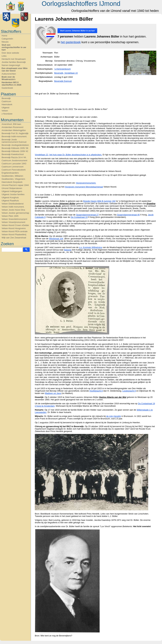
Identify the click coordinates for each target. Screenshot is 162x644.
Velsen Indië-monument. (13, 207)
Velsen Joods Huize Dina (13, 210)
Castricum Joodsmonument (14, 160)
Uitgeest (6, 108)
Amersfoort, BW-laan (11, 124)
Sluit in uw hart (77, 31)
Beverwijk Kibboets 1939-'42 (15, 151)
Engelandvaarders (10, 173)
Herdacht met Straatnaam (14, 59)
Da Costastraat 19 (79, 217)
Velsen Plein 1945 (10, 216)
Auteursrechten (9, 74)
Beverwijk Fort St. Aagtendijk (15, 133)
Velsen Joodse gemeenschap (15, 213)
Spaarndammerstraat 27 (87, 215)
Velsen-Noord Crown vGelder (15, 225)
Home (4, 36)
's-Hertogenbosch (62, 69)
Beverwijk (6, 98)
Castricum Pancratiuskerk (14, 170)
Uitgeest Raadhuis (10, 201)
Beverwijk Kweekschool (13, 154)
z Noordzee (7, 114)
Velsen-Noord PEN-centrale (15, 231)
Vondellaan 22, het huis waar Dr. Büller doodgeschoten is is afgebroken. (68, 155)
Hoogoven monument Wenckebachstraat (84, 187)
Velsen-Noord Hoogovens (14, 228)
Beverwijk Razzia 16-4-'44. (14, 157)
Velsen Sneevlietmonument (14, 219)
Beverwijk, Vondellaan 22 (66, 73)
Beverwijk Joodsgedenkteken (15, 145)
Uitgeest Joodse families (13, 194)
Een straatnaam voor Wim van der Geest (15, 69)
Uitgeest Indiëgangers (12, 191)
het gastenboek (71, 42)
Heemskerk (7, 104)
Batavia (68, 250)
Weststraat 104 (56, 239)
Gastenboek (7, 88)
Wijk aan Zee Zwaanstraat (14, 238)
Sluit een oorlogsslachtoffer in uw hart (14, 47)
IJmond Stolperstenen (12, 188)
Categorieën (7, 39)
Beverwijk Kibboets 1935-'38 (15, 148)
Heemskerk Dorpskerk (12, 182)
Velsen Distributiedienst (13, 204)
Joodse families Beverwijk (14, 62)
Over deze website (10, 53)
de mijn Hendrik (114, 416)
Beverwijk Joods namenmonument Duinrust (14, 141)
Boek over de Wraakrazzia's (9, 78)
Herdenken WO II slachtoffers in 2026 (11, 84)
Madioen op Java (53, 393)
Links (4, 56)
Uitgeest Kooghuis (10, 197)
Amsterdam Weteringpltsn (14, 130)
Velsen (5, 111)
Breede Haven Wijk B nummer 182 (99, 201)
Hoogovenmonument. (86, 183)
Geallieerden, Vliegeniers (13, 179)
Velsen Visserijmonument (13, 222)
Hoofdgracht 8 (96, 391)
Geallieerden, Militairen (12, 176)
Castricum (6, 101)
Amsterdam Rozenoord (12, 127)
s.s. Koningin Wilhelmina (91, 247)
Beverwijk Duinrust (63, 81)
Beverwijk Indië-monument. (14, 136)
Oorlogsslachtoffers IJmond (81, 4)
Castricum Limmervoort (12, 167)
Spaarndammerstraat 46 (128, 215)
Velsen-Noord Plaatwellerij (14, 234)
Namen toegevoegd (11, 65)
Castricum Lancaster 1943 (14, 164)
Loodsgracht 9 (129, 391)
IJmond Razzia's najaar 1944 (15, 185)
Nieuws (5, 42)
